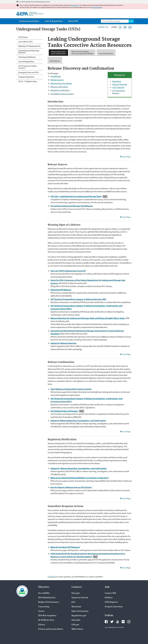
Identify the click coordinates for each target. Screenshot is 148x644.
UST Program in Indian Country (28, 67)
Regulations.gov (79, 616)
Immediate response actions (62, 94)
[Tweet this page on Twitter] (125, 27)
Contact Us (103, 27)
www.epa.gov (75, 5)
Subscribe (76, 620)
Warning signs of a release (61, 83)
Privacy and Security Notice (51, 629)
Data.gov (76, 593)
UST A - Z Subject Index (28, 81)
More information (97, 7)
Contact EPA (110, 593)
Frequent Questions (26, 77)
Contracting (44, 607)
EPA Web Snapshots (47, 616)
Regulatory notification (60, 90)
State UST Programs (120, 84)
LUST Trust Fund (118, 87)
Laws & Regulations (26, 61)
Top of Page (126, 157)
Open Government (80, 611)
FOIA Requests (111, 602)
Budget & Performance (49, 602)
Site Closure (55, 60)
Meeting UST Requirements (29, 46)
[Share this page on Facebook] (120, 27)
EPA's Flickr (123, 622)
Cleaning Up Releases (27, 57)
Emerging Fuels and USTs (29, 72)
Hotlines (109, 598)
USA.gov (75, 625)
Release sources (57, 80)
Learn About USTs (25, 42)
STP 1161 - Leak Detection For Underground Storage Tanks (76, 196)
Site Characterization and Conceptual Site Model (82, 52)
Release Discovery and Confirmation (58, 52)
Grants (41, 611)
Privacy (42, 625)
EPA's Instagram (129, 622)
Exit (105, 196)
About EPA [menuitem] (73, 21)
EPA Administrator (47, 598)
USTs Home (23, 37)
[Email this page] (130, 27)
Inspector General (80, 598)
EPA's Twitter (112, 622)
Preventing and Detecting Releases (29, 52)
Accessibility (44, 593)
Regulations (117, 81)
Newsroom (76, 607)
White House (77, 629)
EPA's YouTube (118, 622)
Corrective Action (106, 52)
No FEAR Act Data (46, 620)
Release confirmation (59, 87)
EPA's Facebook (106, 622)
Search (131, 21)
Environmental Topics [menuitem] (29, 21)
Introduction (56, 76)
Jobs (73, 602)
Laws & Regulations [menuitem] (54, 21)
